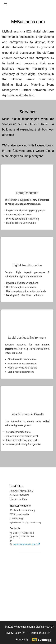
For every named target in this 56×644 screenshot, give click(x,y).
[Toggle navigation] (6, 4)
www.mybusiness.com (27, 544)
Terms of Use (40, 633)
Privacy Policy (15, 633)
